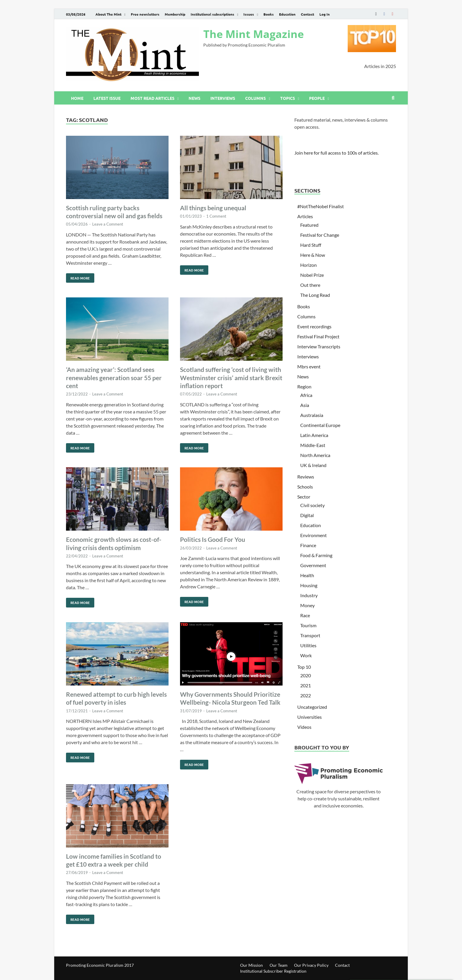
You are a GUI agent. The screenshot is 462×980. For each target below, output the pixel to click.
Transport (310, 635)
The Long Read (315, 295)
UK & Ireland (313, 465)
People (317, 98)
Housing (309, 585)
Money (307, 605)
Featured (309, 225)
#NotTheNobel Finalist (321, 206)
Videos (304, 727)
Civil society (312, 505)
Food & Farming (316, 555)
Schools (305, 487)
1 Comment (216, 216)
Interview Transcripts (319, 346)
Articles (305, 216)
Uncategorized (312, 707)
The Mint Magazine (254, 34)
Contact (307, 14)
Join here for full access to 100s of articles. (336, 153)
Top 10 (304, 667)
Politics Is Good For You (213, 539)
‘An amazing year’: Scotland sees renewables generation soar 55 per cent (114, 378)
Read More (78, 277)
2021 (306, 685)
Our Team (279, 965)
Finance (308, 545)
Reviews (306, 477)
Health (307, 575)
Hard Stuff (311, 245)
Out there (310, 285)
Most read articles (152, 98)
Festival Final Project (318, 336)
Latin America (314, 435)
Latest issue (107, 98)
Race (305, 615)
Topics (288, 98)
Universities (310, 717)
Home (77, 98)
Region (304, 386)
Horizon (308, 265)
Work (306, 655)
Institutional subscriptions (212, 14)
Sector (304, 497)
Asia (305, 405)
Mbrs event (309, 366)
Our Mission (251, 965)
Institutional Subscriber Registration (273, 971)
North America (315, 455)
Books (269, 14)
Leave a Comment (108, 224)
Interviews (223, 98)
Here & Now (313, 255)
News (194, 98)
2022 (306, 695)
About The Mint (108, 14)
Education (287, 14)
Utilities (308, 645)
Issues (249, 14)
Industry (309, 595)
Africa (306, 395)
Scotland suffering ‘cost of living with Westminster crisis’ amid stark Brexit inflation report (231, 378)
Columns (255, 98)
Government (313, 565)
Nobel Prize (312, 275)
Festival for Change (320, 235)
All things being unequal (213, 208)
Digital (307, 515)
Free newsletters (145, 14)
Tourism (308, 625)
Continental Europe (320, 425)
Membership (175, 14)
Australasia (312, 415)
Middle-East (313, 445)
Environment (313, 535)
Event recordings (314, 326)
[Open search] (393, 98)
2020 (306, 675)
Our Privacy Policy (311, 965)
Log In (325, 14)
